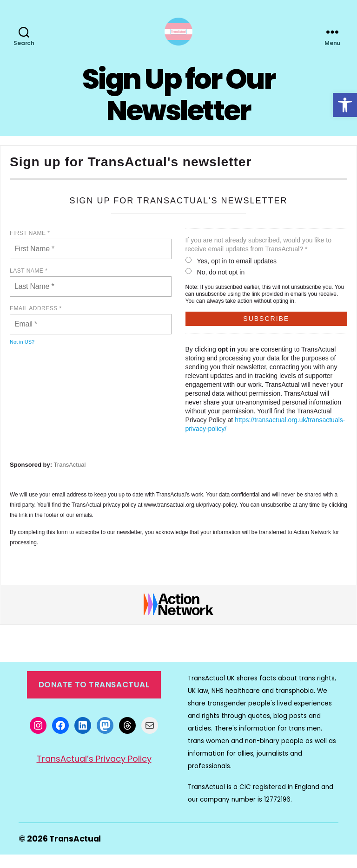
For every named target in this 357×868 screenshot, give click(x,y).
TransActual (69, 479)
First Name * (30, 247)
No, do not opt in (215, 286)
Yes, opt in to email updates (231, 275)
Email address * (36, 322)
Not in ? (22, 356)
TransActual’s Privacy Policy (94, 773)
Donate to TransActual (94, 698)
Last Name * (29, 285)
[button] (345, 105)
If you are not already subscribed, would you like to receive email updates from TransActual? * (258, 258)
